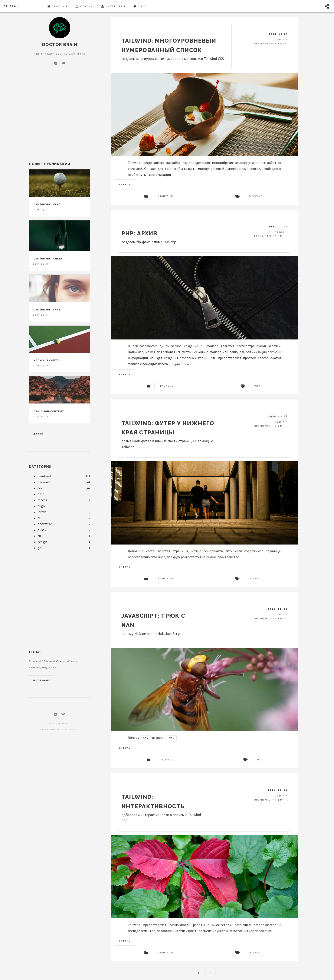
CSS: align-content (49, 411)
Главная (58, 6)
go (39, 548)
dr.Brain (12, 6)
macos (42, 500)
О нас (141, 6)
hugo (41, 506)
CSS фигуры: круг (47, 204)
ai (39, 518)
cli (39, 536)
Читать (124, 184)
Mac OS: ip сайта (46, 360)
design (42, 542)
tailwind (256, 196)
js (258, 760)
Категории (113, 6)
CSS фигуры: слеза (48, 259)
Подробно (42, 680)
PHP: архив (139, 233)
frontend (165, 196)
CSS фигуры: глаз (47, 310)
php (257, 386)
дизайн (43, 530)
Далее (38, 434)
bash (41, 494)
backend (167, 386)
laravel (42, 512)
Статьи (84, 6)
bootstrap (45, 524)
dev (40, 488)
